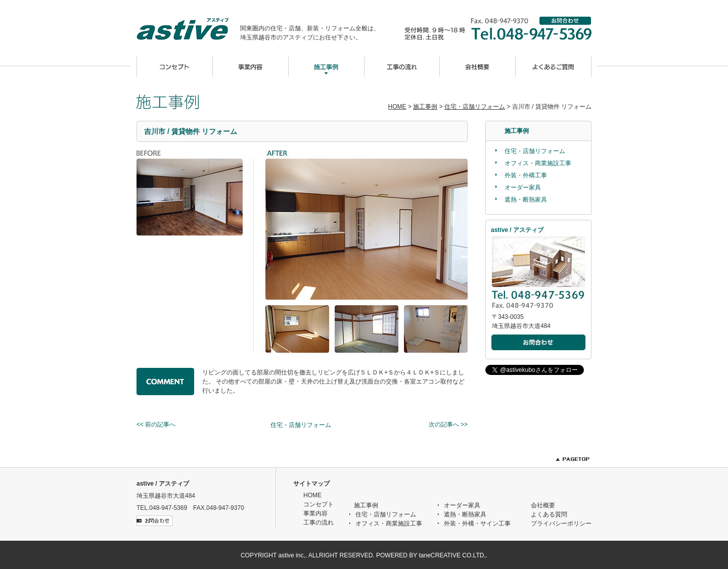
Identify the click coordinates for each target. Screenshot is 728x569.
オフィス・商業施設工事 (538, 163)
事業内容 (250, 67)
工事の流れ (402, 67)
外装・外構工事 (526, 175)
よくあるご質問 (554, 67)
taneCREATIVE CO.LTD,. (453, 555)
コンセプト (174, 67)
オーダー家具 (523, 187)
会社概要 (478, 67)
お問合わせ (566, 21)
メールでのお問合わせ (539, 343)
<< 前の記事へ (156, 424)
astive (188, 29)
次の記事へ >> (448, 424)
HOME (397, 107)
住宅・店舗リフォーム (475, 107)
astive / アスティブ (163, 484)
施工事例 (326, 67)
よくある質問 (549, 514)
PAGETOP (573, 459)
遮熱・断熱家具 (526, 200)
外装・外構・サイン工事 (477, 524)
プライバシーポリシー (561, 524)
